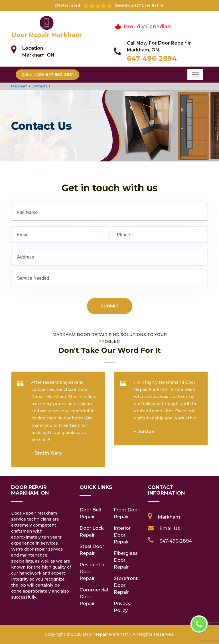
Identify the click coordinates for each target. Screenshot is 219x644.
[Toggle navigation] (195, 75)
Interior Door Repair (122, 535)
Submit (110, 306)
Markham (19, 86)
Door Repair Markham (106, 634)
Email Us (170, 528)
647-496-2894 (152, 58)
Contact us (41, 86)
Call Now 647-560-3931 (47, 75)
